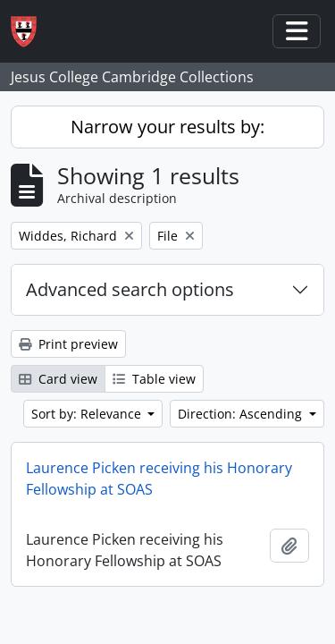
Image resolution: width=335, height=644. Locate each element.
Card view (58, 379)
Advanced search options (130, 289)
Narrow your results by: (167, 127)
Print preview (68, 344)
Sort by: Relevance (88, 414)
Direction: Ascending (242, 414)
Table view (154, 379)
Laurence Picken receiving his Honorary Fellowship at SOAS (159, 479)
